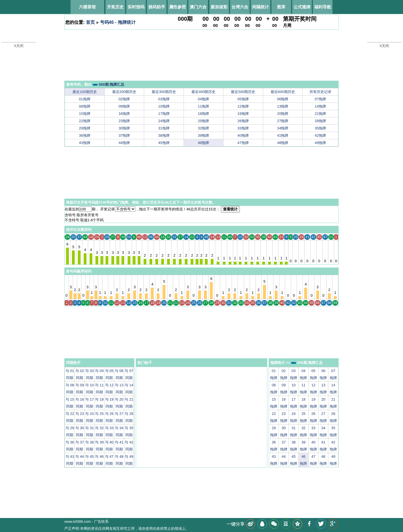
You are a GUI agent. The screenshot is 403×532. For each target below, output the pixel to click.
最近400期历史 (204, 92)
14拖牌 (320, 106)
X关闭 (19, 46)
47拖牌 (243, 143)
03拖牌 (164, 99)
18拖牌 (203, 114)
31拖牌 (164, 128)
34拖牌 (283, 128)
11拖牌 (203, 106)
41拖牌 (283, 135)
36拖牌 (85, 135)
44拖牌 (124, 143)
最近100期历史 (85, 92)
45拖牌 (164, 143)
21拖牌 (320, 114)
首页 (90, 22)
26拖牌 (243, 121)
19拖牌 (243, 114)
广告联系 (101, 521)
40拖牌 (243, 135)
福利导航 (323, 7)
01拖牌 (85, 99)
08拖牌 (85, 106)
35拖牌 (320, 128)
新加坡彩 (219, 7)
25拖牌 (203, 121)
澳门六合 (198, 7)
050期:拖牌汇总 (108, 84)
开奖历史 (115, 7)
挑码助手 (157, 7)
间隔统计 (261, 7)
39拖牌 (203, 135)
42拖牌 (320, 135)
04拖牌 (203, 99)
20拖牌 (283, 114)
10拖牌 (164, 106)
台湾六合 (240, 7)
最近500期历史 (243, 92)
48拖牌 (283, 143)
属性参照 (177, 7)
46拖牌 (203, 143)
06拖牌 (283, 99)
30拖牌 (124, 128)
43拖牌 (85, 143)
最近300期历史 (164, 92)
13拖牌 (283, 106)
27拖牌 (283, 121)
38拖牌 (164, 135)
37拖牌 (124, 135)
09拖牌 (124, 106)
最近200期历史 (124, 92)
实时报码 (136, 7)
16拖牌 (124, 114)
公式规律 (302, 7)
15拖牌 (85, 114)
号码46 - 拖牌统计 (118, 22)
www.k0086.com (78, 521)
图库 (281, 7)
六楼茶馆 (87, 7)
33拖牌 (243, 128)
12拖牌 (243, 106)
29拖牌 (85, 128)
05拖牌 (243, 99)
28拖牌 (320, 121)
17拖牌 (164, 114)
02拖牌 (124, 99)
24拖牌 (164, 121)
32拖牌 (203, 128)
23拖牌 (124, 121)
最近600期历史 (283, 92)
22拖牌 (85, 121)
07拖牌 (320, 99)
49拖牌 (320, 143)
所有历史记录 (320, 92)
